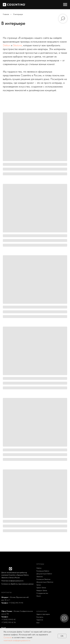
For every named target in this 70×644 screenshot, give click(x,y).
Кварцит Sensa (42, 590)
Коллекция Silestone (43, 579)
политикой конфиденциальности (17, 640)
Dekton (7, 45)
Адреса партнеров (43, 614)
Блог (38, 623)
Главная (6, 14)
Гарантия (40, 620)
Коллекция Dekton (43, 571)
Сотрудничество (42, 593)
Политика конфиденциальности (12, 581)
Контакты (40, 617)
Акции (39, 596)
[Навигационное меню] (65, 5)
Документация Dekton (44, 574)
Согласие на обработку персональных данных (17, 584)
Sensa (39, 585)
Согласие (8, 637)
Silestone (17, 45)
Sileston (39, 576)
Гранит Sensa (41, 588)
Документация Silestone (45, 582)
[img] (3, 569)
